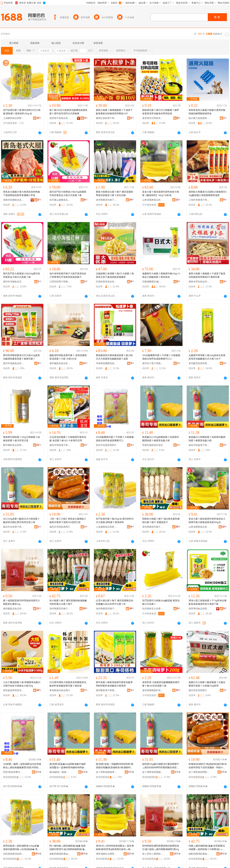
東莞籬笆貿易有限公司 (199, 363)
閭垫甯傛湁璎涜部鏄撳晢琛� (14, 772)
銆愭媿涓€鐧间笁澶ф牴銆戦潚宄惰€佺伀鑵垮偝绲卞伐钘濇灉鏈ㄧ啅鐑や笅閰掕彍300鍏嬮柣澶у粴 (208, 766)
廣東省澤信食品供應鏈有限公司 (199, 282)
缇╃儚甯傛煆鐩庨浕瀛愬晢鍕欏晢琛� (106, 772)
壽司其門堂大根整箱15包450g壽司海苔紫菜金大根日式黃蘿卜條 (21, 275)
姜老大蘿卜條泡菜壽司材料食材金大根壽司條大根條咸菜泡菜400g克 (207, 521)
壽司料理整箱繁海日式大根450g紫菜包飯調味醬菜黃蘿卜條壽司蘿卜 (21, 357)
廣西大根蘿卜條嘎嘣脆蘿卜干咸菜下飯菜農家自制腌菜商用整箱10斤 (114, 112)
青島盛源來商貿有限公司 (14, 690)
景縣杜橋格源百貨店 (153, 445)
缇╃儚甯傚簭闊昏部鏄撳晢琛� (199, 772)
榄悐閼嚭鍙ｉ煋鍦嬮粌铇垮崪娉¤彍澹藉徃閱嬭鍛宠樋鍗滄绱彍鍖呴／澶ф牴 (115, 766)
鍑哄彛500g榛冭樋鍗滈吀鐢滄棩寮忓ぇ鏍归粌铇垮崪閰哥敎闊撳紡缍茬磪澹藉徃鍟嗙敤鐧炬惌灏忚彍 (161, 766)
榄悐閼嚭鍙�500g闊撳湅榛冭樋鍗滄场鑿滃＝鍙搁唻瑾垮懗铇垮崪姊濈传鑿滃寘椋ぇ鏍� (68, 766)
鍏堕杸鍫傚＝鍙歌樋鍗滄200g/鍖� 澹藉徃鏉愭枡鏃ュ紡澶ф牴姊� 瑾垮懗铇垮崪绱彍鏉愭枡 (21, 848)
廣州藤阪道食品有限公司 (60, 363)
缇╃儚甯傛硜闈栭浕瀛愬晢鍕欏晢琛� (153, 772)
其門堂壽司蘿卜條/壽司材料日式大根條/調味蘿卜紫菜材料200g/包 (22, 112)
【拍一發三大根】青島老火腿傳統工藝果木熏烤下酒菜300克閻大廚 (68, 521)
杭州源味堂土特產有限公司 (153, 609)
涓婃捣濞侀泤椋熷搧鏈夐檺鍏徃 (14, 854)
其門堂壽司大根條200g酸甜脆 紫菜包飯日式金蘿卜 (161, 602)
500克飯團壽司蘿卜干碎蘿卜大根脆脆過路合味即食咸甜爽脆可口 (115, 439)
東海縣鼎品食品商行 (60, 690)
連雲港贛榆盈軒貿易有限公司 (153, 690)
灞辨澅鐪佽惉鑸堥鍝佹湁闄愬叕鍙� (106, 854)
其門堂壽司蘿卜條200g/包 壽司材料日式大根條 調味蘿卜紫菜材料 (115, 521)
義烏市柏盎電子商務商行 (199, 445)
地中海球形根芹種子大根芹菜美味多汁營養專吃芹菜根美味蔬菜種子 (68, 275)
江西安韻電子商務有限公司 (60, 282)
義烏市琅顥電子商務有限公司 (60, 445)
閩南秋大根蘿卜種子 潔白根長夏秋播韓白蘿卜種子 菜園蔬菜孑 (161, 521)
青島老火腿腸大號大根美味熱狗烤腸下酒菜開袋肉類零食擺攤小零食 (21, 194)
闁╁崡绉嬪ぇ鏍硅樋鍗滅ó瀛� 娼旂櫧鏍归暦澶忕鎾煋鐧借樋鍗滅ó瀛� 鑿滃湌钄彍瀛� (68, 848)
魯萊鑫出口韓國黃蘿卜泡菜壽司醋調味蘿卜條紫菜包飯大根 (207, 439)
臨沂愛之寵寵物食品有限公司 (199, 118)
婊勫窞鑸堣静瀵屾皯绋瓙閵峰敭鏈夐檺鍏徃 (60, 854)
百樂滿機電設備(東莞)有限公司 (153, 282)
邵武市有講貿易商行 (106, 445)
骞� (38, 772)
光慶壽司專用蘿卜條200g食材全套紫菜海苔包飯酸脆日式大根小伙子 (207, 357)
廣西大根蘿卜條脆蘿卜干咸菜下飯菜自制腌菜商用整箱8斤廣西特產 (207, 275)
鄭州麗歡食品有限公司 (14, 445)
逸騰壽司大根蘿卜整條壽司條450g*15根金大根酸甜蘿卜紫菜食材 (161, 275)
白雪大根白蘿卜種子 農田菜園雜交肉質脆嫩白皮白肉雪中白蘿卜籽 (115, 602)
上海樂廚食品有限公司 (14, 118)
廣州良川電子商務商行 (153, 363)
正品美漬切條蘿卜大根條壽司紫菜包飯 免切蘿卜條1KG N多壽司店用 (68, 439)
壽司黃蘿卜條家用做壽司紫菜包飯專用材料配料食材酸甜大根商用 (114, 684)
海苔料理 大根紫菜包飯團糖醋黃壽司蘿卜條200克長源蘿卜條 (161, 684)
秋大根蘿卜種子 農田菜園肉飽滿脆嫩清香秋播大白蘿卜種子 (68, 602)
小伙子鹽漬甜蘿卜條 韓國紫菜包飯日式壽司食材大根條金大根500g (22, 684)
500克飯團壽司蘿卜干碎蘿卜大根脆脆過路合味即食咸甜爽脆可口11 (161, 357)
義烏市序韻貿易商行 (60, 527)
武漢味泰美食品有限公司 (106, 282)
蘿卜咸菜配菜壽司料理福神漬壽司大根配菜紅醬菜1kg (21, 602)
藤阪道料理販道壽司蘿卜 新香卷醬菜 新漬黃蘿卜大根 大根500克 (68, 357)
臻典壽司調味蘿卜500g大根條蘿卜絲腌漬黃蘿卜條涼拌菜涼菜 (21, 439)
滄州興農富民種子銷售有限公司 (106, 200)
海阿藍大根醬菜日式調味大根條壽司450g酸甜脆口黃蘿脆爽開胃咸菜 (208, 194)
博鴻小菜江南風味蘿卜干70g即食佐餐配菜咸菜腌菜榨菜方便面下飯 (208, 602)
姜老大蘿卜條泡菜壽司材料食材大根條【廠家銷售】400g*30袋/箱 (161, 194)
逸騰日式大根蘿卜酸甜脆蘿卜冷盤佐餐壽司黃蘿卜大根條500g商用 (207, 684)
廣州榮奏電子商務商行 (106, 690)
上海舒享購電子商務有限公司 (199, 200)
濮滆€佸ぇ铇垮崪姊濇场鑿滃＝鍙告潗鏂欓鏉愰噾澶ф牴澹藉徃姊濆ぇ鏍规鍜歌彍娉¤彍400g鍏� (115, 848)
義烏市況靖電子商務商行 (14, 527)
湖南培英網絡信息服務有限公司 (14, 200)
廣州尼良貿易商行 (198, 690)
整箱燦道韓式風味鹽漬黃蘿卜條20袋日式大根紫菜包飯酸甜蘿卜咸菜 (114, 357)
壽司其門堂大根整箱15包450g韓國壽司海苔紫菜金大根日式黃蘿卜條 (68, 194)
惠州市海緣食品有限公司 (14, 363)
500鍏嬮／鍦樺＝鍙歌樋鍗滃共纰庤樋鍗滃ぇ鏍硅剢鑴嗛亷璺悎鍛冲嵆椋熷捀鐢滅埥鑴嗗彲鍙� (22, 766)
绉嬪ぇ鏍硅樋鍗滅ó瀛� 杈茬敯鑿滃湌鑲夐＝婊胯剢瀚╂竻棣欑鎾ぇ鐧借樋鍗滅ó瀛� (207, 848)
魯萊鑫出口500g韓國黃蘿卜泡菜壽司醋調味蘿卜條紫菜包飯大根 (161, 439)
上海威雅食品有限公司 (106, 527)
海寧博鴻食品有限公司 (199, 609)
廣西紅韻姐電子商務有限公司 (106, 118)
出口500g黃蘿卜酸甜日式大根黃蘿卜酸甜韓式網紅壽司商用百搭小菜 (21, 521)
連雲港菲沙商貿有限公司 (153, 118)
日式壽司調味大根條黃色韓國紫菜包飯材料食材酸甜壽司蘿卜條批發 (68, 684)
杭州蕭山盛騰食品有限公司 (60, 200)
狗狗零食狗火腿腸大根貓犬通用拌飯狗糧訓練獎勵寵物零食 (207, 112)
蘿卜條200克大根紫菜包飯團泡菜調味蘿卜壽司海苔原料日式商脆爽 (68, 112)
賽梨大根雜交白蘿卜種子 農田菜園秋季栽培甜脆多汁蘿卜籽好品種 (115, 194)
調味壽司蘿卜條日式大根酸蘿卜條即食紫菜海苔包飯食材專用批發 (161, 112)
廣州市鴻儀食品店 (12, 282)
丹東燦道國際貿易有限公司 (106, 363)
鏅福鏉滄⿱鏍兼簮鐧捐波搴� (60, 772)
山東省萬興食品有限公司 (153, 200)
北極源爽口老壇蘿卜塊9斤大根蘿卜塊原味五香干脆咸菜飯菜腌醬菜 (115, 275)
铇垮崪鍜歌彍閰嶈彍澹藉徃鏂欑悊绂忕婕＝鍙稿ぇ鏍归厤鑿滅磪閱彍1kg (161, 848)
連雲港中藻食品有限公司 (60, 118)
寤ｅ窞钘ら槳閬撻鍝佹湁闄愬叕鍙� (153, 854)
